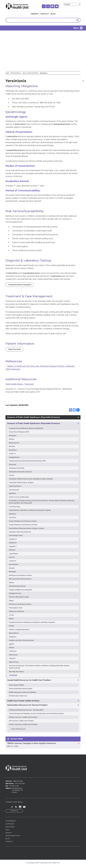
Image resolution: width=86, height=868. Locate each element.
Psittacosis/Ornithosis (17, 611)
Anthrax (12, 439)
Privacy (9, 833)
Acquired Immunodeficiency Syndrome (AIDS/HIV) (26, 428)
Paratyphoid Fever (15, 593)
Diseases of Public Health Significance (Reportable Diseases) (34, 417)
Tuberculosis (13, 655)
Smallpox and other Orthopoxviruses (21, 640)
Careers (34, 14)
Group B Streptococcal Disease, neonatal (23, 525)
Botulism (12, 446)
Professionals (16, 73)
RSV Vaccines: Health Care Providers (21, 721)
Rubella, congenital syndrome (19, 629)
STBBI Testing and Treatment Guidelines (23, 692)
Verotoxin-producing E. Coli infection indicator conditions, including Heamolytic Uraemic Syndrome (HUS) (39, 667)
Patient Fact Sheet (14, 349)
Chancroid (12, 464)
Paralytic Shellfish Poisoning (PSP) (20, 590)
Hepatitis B (13, 543)
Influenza (12, 550)
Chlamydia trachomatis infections (20, 472)
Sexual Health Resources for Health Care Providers (29, 680)
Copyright (10, 824)
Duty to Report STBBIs (16, 685)
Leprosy (12, 557)
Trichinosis (13, 651)
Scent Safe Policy (13, 836)
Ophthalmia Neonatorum (17, 586)
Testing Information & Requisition (20, 285)
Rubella (12, 626)
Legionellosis (14, 554)
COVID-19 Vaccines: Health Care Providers (23, 724)
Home (7, 73)
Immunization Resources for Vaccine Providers (27, 705)
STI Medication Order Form (18, 696)
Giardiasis (12, 514)
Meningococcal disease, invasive (20, 575)
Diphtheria (12, 493)
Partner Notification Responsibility (21, 689)
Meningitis (13, 572)
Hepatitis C (13, 546)
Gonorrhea (13, 517)
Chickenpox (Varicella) (17, 468)
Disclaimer (10, 827)
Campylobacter (14, 457)
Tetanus (12, 648)
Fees (7, 830)
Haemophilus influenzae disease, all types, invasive (27, 528)
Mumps (12, 583)
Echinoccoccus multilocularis (19, 497)
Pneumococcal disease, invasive (20, 604)
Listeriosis (13, 561)
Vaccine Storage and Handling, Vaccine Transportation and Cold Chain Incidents (36, 713)
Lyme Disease (14, 564)
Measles (12, 568)
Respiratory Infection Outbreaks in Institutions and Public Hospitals (32, 622)
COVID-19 (12, 454)
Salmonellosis (14, 633)
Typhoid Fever (14, 662)
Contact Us (14, 811)
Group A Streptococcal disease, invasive (23, 521)
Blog (53, 14)
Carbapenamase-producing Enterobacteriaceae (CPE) (27, 461)
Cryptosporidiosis (15, 486)
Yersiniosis (29, 384)
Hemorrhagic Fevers (16, 535)
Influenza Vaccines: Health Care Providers (23, 717)
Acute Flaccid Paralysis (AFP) (19, 432)
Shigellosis (13, 637)
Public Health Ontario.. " (15, 384)
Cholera (12, 475)
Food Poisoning (14, 507)
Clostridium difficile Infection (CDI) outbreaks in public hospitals (31, 479)
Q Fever (12, 615)
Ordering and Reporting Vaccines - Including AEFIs (26, 710)
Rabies (11, 619)
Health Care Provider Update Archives (23, 701)
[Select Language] (72, 4)
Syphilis (12, 644)
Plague (11, 601)
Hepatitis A (13, 539)
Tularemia (12, 658)
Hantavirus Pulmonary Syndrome (20, 532)
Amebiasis (13, 436)
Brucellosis (13, 450)
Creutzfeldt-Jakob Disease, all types (21, 483)
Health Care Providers (30, 73)
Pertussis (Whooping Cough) (19, 597)
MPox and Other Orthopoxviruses (20, 579)
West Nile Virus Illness (16, 672)
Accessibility (11, 821)
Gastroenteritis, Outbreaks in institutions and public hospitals (30, 510)
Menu (76, 28)
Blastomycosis (14, 443)
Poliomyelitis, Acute (16, 608)
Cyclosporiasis (14, 490)
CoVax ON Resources (18, 729)
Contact (45, 14)
